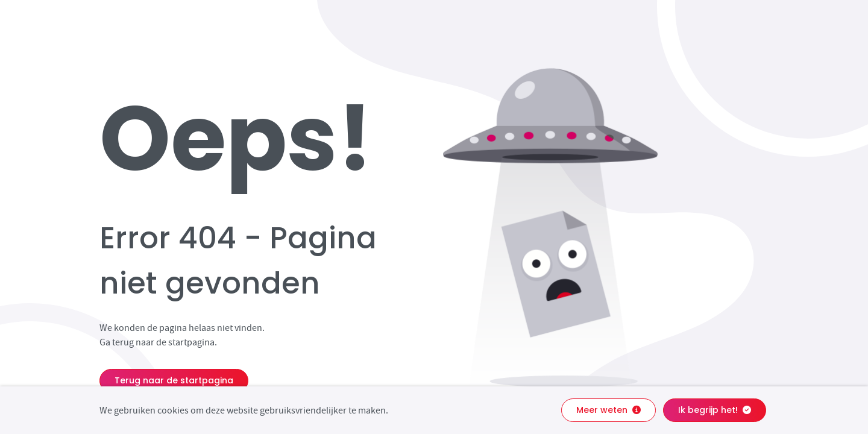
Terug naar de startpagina (174, 380)
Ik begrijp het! (715, 410)
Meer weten (609, 410)
